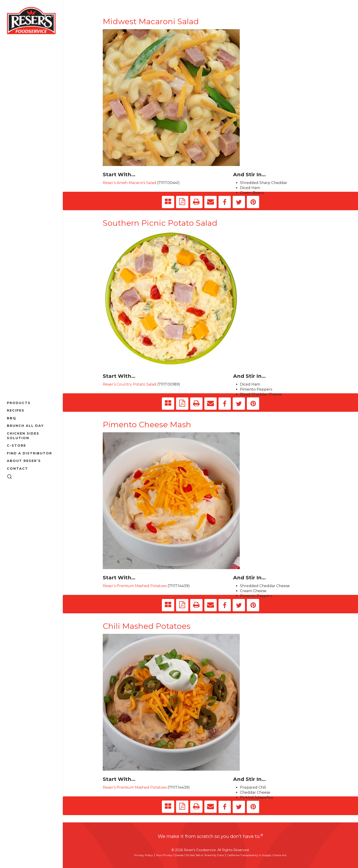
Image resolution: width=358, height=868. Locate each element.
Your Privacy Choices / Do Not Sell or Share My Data (190, 855)
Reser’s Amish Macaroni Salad (129, 183)
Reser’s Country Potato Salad (130, 384)
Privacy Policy (144, 855)
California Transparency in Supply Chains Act (257, 855)
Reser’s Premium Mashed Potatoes (135, 586)
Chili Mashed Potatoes (147, 626)
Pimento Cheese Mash (147, 425)
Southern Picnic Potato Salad (160, 223)
